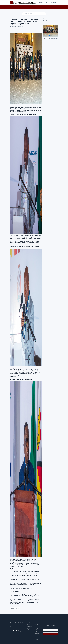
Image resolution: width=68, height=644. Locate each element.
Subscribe (51, 634)
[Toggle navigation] (11, 7)
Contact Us (29, 625)
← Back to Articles (15, 608)
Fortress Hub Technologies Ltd (37, 641)
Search (34, 11)
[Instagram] (17, 631)
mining (36, 628)
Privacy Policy (29, 627)
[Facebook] (11, 631)
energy (36, 623)
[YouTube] (20, 631)
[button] (56, 31)
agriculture (37, 630)
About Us (28, 623)
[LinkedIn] (14, 631)
